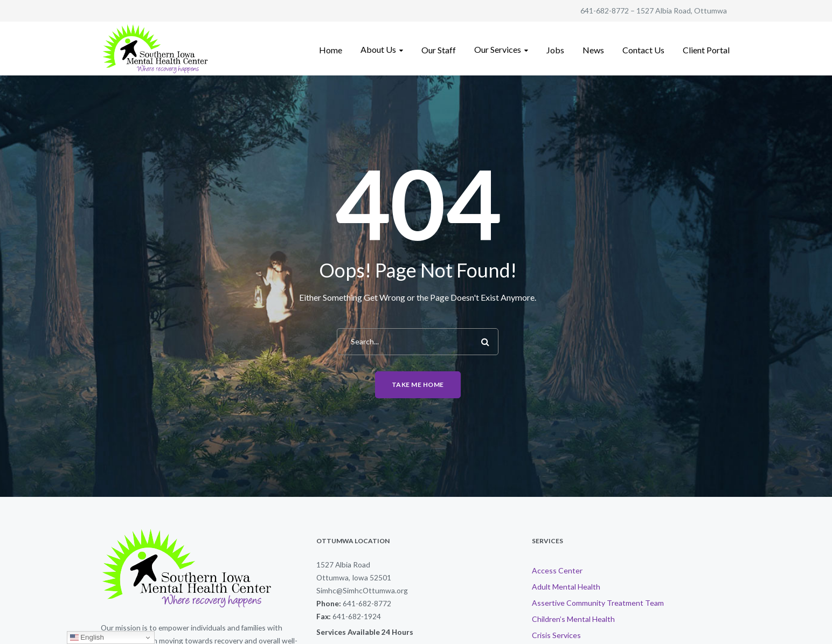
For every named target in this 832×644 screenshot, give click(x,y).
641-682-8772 (605, 11)
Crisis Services (556, 635)
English (87, 638)
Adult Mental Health (566, 587)
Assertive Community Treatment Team (598, 603)
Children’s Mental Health (573, 619)
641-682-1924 (357, 616)
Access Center (557, 570)
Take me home (418, 385)
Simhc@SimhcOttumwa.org (362, 590)
